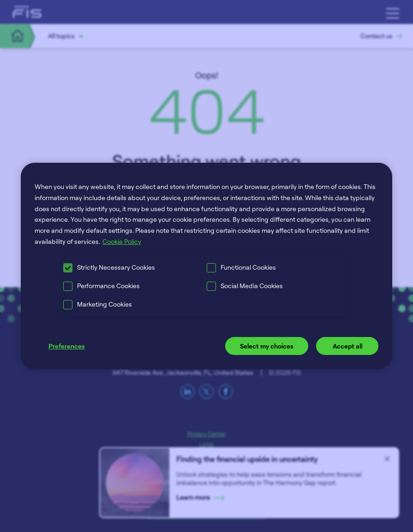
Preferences (67, 346)
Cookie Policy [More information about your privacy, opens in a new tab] (122, 241)
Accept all (347, 346)
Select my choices (267, 346)
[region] (207, 266)
